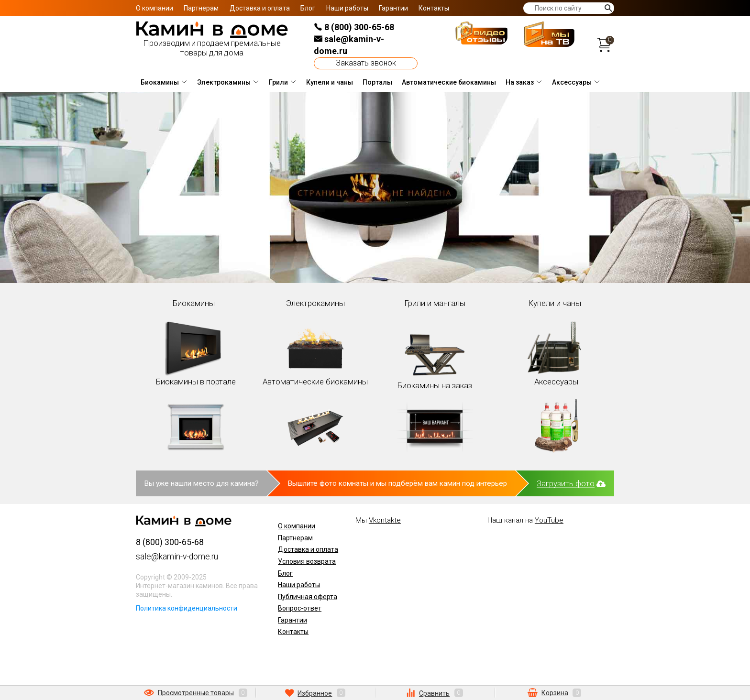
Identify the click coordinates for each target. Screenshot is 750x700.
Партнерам (201, 8)
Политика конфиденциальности (187, 608)
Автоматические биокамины (449, 82)
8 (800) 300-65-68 (354, 27)
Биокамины (160, 82)
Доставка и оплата (260, 8)
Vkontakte (385, 520)
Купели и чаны (330, 82)
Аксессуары (572, 82)
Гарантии (393, 8)
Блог (308, 8)
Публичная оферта (308, 597)
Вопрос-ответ (300, 608)
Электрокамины (224, 82)
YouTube (549, 520)
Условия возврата (307, 561)
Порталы (377, 82)
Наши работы (347, 8)
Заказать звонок (366, 63)
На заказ (520, 82)
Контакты (434, 8)
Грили (278, 82)
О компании (154, 8)
